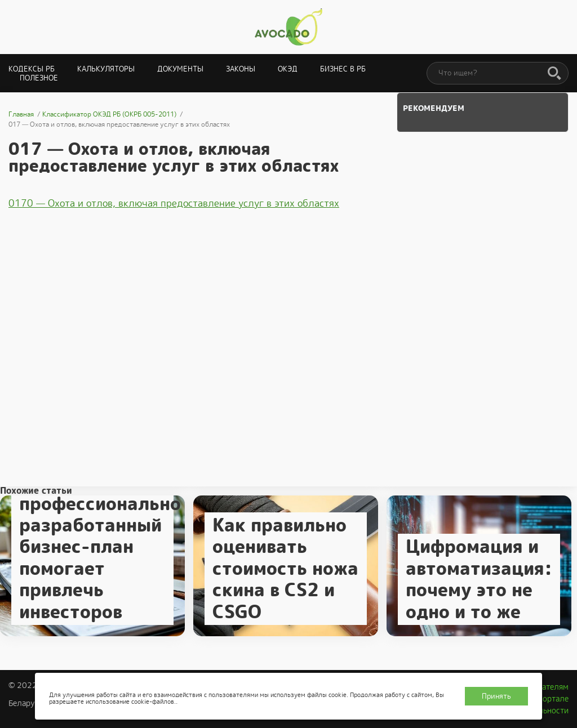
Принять (496, 696)
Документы (180, 69)
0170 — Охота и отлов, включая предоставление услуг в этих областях (174, 203)
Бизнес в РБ (343, 69)
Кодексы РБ (32, 69)
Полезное (39, 78)
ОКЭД (288, 69)
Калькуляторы (106, 69)
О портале (549, 699)
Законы (241, 69)
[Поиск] (554, 74)
